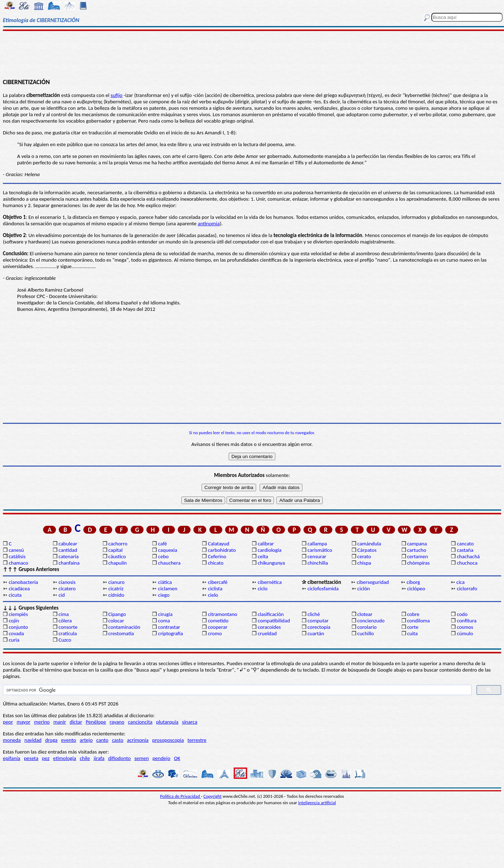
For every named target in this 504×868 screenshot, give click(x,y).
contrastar (169, 627)
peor (8, 722)
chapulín (118, 563)
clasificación (271, 614)
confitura (467, 621)
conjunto (18, 627)
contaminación (124, 627)
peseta (31, 758)
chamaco (18, 563)
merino (42, 722)
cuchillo (366, 633)
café (163, 544)
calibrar (266, 544)
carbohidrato (222, 550)
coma (164, 621)
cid (62, 595)
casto (118, 740)
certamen (417, 556)
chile (85, 758)
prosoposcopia (168, 740)
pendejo (161, 758)
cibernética (269, 582)
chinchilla (318, 563)
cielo (213, 595)
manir (60, 722)
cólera (65, 621)
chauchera (169, 563)
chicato (216, 563)
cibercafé (218, 582)
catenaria (69, 556)
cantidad (68, 550)
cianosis (67, 582)
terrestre (197, 740)
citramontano (223, 614)
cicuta (15, 595)
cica (460, 582)
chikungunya (271, 563)
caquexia (168, 550)
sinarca (190, 722)
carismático (320, 550)
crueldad (267, 633)
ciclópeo (416, 589)
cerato (364, 556)
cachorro (118, 544)
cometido (218, 621)
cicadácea (19, 589)
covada (16, 633)
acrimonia (138, 740)
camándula (369, 544)
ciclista (215, 589)
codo (462, 614)
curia (14, 640)
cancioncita (140, 722)
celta (263, 556)
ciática (165, 582)
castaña (465, 550)
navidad (33, 740)
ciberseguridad (373, 582)
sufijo (117, 95)
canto (102, 740)
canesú (16, 550)
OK (177, 758)
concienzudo (371, 621)
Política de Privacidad (180, 796)
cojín (14, 621)
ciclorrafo (467, 589)
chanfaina (69, 563)
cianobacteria (23, 582)
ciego (164, 595)
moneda (12, 740)
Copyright (212, 796)
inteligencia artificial (317, 803)
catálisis (17, 556)
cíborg (414, 582)
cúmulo (465, 633)
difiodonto (119, 758)
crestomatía (121, 633)
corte (413, 627)
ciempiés (18, 614)
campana (417, 544)
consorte (68, 627)
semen (142, 758)
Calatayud (219, 544)
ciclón (363, 589)
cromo (215, 633)
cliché (314, 614)
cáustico (117, 556)
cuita (412, 633)
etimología (65, 758)
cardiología (269, 550)
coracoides (269, 627)
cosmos (465, 627)
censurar (317, 556)
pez (46, 758)
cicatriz (116, 589)
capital (115, 550)
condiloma (419, 621)
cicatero (67, 589)
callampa (317, 544)
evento (69, 740)
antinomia (209, 224)
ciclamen (168, 589)
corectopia (319, 627)
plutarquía (167, 722)
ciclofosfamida (323, 589)
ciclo (262, 589)
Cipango (117, 614)
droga (51, 740)
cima (64, 614)
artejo (86, 740)
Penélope (96, 722)
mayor (24, 722)
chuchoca (467, 563)
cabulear (68, 544)
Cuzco (65, 640)
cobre (413, 614)
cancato (465, 544)
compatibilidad (274, 621)
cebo (163, 556)
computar (318, 621)
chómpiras (418, 563)
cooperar (218, 627)
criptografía (171, 633)
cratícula (68, 633)
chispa (364, 563)
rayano (117, 722)
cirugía (165, 614)
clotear (365, 614)
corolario (367, 627)
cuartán (316, 633)
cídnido (116, 595)
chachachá (468, 556)
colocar (116, 621)
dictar (76, 722)
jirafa (99, 758)
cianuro (116, 582)
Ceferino (217, 556)
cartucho (417, 550)
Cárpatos (367, 550)
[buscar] (237, 690)
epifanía (12, 758)
